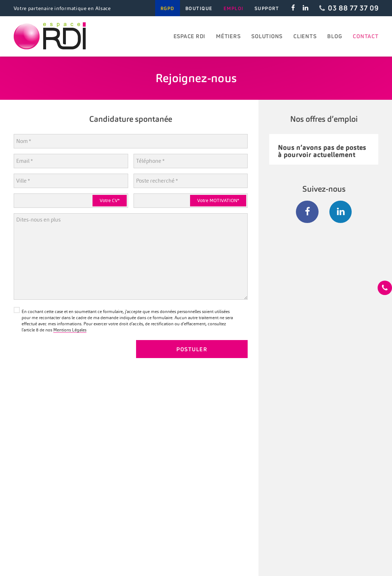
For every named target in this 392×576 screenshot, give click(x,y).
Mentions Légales (70, 330)
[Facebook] (307, 212)
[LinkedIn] (341, 212)
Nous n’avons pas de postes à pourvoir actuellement (322, 151)
